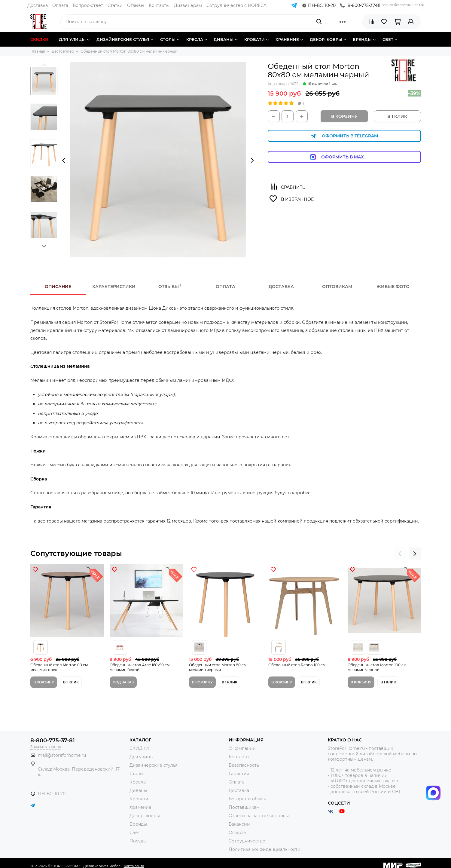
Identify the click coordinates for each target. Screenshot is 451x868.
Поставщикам (244, 807)
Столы (136, 774)
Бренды (138, 824)
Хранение (140, 807)
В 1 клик (71, 682)
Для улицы (142, 757)
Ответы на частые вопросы (259, 816)
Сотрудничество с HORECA (236, 5)
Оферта (237, 833)
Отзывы (136, 5)
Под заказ (123, 682)
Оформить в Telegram (344, 136)
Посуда (138, 841)
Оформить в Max (344, 157)
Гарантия (239, 774)
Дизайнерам (188, 5)
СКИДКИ (139, 748)
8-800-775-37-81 (360, 5)
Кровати (139, 799)
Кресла (138, 782)
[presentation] (64, 161)
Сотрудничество (247, 841)
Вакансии (239, 824)
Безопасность (244, 765)
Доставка (38, 5)
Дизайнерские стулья (154, 765)
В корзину (344, 116)
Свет (135, 833)
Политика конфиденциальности (265, 849)
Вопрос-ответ (88, 5)
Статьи (115, 5)
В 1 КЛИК (397, 116)
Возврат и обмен (247, 799)
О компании (242, 748)
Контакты (159, 5)
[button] (44, 64)
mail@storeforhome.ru (62, 755)
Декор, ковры (145, 816)
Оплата (60, 5)
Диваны (138, 790)
